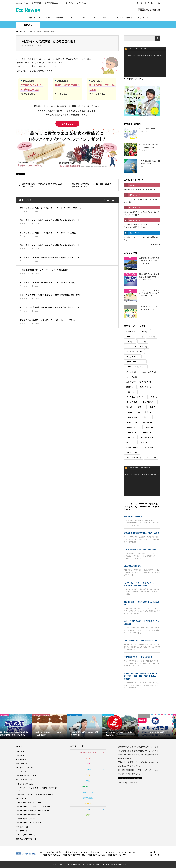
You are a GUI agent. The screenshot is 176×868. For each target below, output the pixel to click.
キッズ (106, 18)
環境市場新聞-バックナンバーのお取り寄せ (34, 807)
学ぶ (88, 775)
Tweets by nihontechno (129, 782)
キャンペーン (143, 18)
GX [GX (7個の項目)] (140, 336)
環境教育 (59, 18)
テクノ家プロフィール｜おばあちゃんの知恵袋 (35, 794)
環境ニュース (88, 792)
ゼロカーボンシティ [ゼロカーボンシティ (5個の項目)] (135, 362)
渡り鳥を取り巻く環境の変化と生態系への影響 (142, 533)
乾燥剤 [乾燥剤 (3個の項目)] (130, 387)
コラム (85, 18)
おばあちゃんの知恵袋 (123, 18)
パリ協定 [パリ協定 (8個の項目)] (131, 372)
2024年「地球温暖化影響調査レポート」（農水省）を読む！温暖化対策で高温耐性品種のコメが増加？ (142, 676)
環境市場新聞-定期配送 (51, 855)
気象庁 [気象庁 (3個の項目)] (146, 417)
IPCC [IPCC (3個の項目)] (152, 336)
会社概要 (68, 852)
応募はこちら (67, 124)
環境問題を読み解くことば (26, 776)
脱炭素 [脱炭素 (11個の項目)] (148, 447)
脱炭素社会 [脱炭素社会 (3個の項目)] (132, 452)
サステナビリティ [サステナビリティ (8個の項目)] (134, 352)
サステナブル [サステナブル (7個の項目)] (133, 357)
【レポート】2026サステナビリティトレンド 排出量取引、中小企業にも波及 (142, 584)
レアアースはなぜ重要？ (133, 516)
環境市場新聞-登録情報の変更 (29, 815)
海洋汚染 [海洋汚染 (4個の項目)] (147, 422)
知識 (48, 18)
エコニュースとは (22, 3)
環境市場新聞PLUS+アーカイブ (29, 823)
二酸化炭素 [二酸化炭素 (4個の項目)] (145, 387)
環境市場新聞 (37, 3)
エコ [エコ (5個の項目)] (143, 342)
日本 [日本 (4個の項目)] (129, 412)
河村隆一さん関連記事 (24, 768)
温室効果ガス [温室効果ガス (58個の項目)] (133, 427)
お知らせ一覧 (109, 200)
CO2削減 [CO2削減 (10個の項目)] (132, 331)
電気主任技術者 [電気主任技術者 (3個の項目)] (134, 458)
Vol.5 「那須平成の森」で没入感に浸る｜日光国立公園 (142, 622)
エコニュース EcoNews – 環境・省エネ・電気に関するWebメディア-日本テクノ (142, 506)
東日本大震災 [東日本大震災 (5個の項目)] (144, 412)
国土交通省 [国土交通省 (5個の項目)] (132, 402)
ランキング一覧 (22, 827)
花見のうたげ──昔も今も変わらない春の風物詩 (142, 603)
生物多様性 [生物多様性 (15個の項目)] (147, 437)
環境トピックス (34, 18)
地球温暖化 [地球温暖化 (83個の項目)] (149, 402)
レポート (73, 18)
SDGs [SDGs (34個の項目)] (130, 342)
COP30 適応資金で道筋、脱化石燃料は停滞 (140, 550)
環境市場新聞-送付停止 (26, 819)
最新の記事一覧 (22, 764)
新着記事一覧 (21, 759)
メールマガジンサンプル (27, 835)
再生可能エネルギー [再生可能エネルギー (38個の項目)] (136, 397)
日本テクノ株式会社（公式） (51, 852)
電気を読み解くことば (24, 780)
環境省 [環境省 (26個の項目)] (131, 437)
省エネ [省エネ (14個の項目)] (131, 442)
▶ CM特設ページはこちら (134, 79)
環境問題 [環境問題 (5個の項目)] (146, 432)
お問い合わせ (82, 3)
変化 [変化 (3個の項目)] (129, 407)
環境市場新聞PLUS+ (52, 3)
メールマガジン (68, 3)
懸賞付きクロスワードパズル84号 (30, 803)
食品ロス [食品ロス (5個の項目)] (151, 458)
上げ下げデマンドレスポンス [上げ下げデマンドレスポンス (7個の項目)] (139, 382)
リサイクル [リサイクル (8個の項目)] (132, 377)
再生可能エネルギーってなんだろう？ (138, 657)
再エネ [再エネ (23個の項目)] (131, 392)
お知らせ (96, 852)
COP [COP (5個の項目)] (145, 331)
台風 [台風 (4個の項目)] (154, 397)
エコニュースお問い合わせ (26, 839)
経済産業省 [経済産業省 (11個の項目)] (132, 447)
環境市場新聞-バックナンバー (119, 855)
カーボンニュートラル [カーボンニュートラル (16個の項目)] (137, 347)
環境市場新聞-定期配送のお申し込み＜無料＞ (35, 811)
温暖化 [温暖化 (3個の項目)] (150, 427)
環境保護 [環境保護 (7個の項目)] (131, 432)
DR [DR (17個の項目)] (129, 336)
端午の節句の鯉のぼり (132, 566)
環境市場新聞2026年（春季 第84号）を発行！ (141, 640)
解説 (95, 18)
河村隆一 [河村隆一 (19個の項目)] (132, 422)
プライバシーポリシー (82, 852)
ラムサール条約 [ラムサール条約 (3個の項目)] (149, 372)
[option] (18, 727)
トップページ (21, 755)
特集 (88, 781)
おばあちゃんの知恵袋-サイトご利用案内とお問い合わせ (37, 789)
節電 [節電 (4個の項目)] (144, 442)
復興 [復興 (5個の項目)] (153, 407)
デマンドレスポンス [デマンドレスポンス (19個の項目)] (136, 367)
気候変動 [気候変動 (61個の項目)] (132, 417)
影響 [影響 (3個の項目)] (141, 407)
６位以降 (154, 244)
